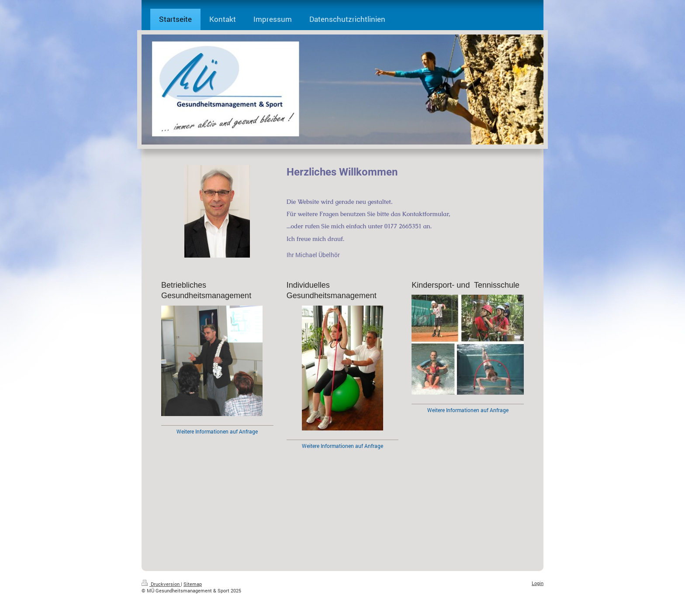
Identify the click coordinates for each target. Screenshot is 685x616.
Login (538, 583)
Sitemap (193, 584)
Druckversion (161, 584)
